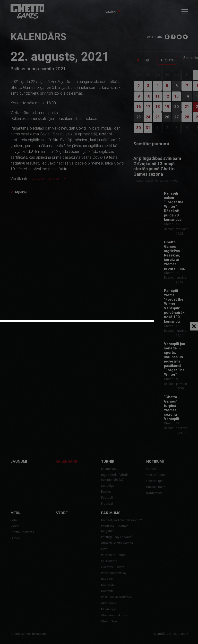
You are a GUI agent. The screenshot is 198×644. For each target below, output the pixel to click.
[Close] (194, 326)
